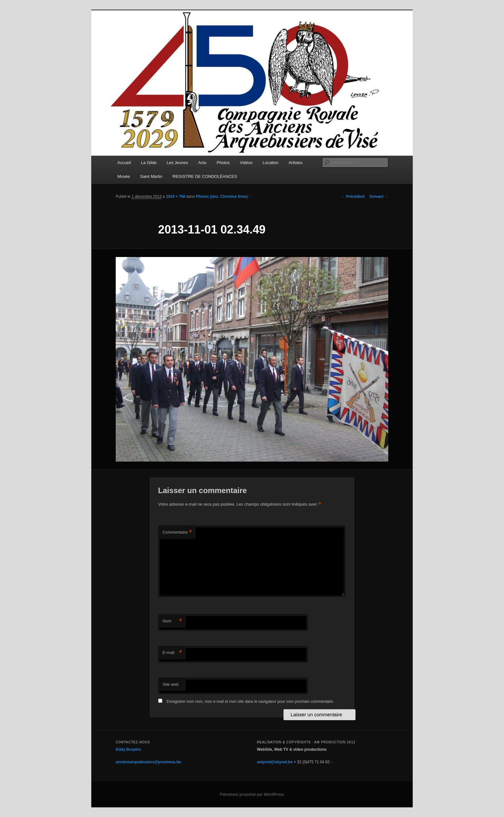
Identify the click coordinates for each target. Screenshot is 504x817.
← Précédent (353, 197)
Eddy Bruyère (128, 749)
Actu (203, 163)
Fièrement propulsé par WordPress (252, 794)
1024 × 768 (175, 197)
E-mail (172, 653)
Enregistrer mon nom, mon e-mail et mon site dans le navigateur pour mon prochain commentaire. (250, 702)
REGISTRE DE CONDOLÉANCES (205, 176)
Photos (223, 163)
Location (270, 163)
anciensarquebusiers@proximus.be (148, 762)
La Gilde (149, 163)
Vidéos (246, 163)
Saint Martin (151, 176)
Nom (172, 621)
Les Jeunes (178, 163)
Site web (171, 684)
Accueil (124, 163)
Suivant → (379, 197)
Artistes (296, 163)
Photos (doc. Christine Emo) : (223, 197)
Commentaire (177, 532)
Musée (124, 176)
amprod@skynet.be (275, 762)
